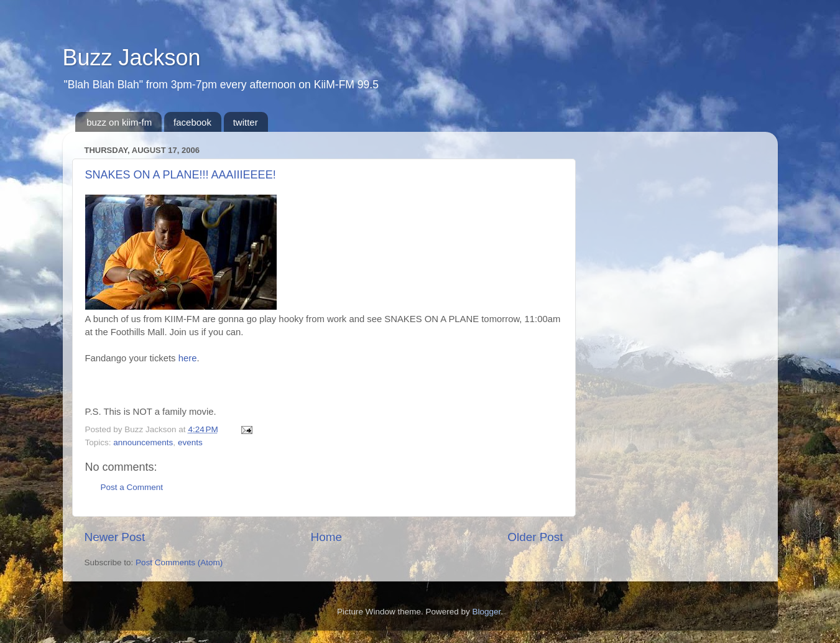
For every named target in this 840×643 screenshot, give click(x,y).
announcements (143, 442)
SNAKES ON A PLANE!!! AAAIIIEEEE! (181, 175)
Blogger (487, 612)
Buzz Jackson (132, 58)
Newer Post (115, 537)
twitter (246, 122)
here (188, 358)
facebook (192, 122)
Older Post (535, 537)
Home (326, 537)
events (190, 442)
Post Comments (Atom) (179, 562)
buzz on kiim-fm (119, 122)
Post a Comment (132, 487)
